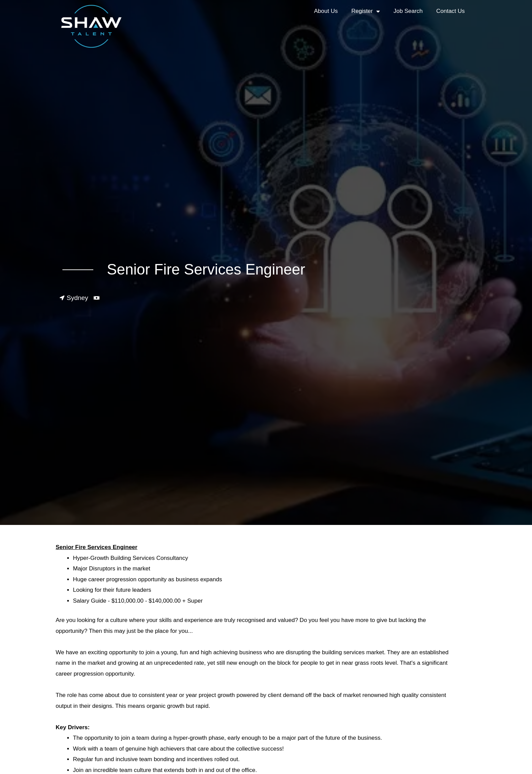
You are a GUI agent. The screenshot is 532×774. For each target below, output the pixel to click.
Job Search (408, 11)
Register (365, 11)
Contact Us (451, 11)
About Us (326, 11)
